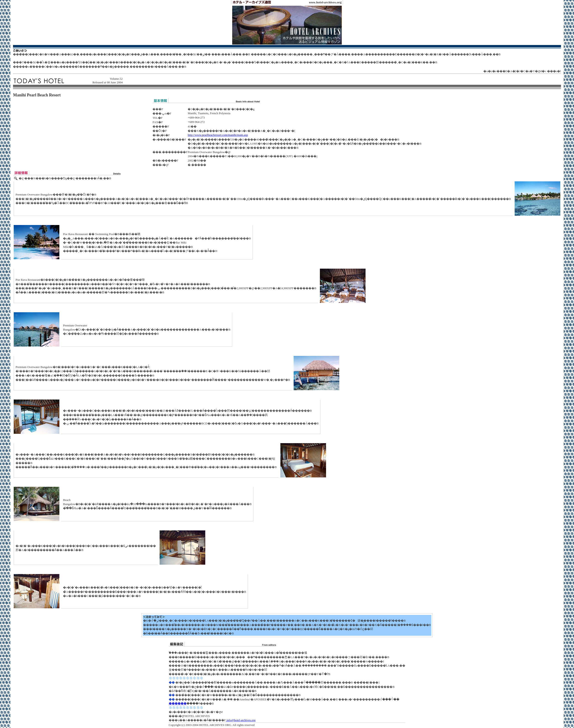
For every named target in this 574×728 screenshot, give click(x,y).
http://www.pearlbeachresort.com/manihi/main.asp (218, 135)
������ (178, 703)
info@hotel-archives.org (241, 720)
